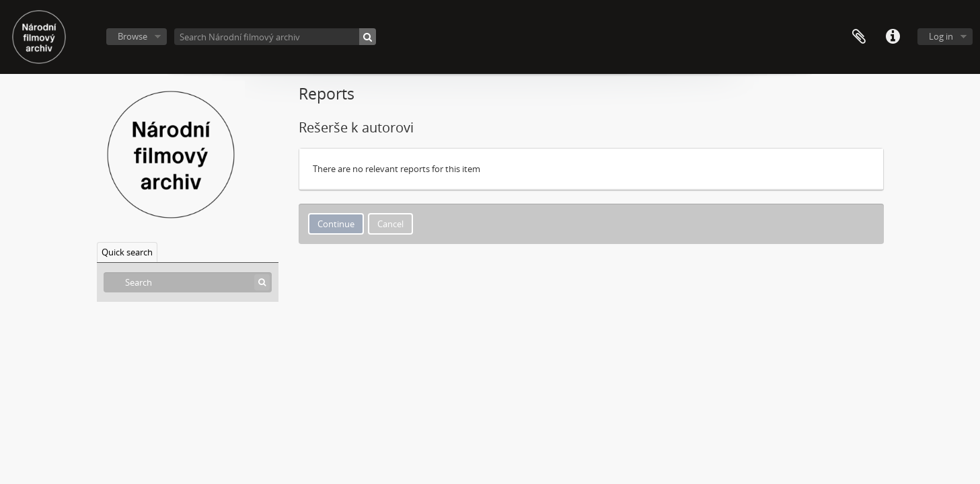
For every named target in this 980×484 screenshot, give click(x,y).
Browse (133, 36)
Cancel (390, 224)
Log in (941, 36)
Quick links (893, 37)
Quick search (127, 252)
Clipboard (859, 37)
